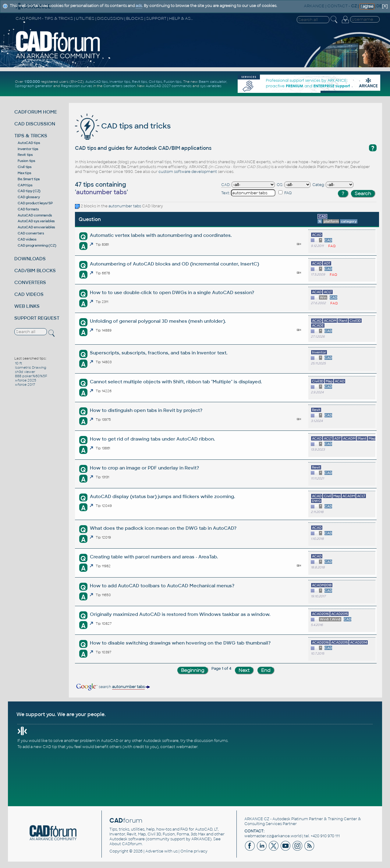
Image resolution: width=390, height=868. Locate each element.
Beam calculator (213, 82)
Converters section (119, 86)
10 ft (18, 363)
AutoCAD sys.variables (36, 221)
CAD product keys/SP (35, 203)
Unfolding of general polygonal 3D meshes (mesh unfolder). (158, 321)
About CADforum (126, 844)
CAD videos (27, 239)
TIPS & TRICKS (31, 136)
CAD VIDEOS (29, 294)
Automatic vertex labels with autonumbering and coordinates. (161, 235)
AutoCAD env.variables (36, 227)
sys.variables (211, 86)
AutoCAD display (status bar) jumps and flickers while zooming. (162, 496)
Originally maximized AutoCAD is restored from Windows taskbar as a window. (180, 614)
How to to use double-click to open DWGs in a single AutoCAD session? (172, 292)
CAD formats (28, 209)
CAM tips (25, 185)
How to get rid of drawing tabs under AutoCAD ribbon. (152, 439)
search (113, 687)
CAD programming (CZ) (37, 245)
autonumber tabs (125, 206)
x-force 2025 (26, 380)
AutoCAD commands (35, 215)
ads (139, 6)
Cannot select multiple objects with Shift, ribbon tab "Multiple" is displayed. (176, 382)
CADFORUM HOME (36, 112)
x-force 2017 (25, 385)
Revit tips (140, 82)
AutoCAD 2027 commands (169, 86)
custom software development (188, 172)
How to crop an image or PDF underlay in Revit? (144, 468)
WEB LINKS (27, 306)
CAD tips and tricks (123, 126)
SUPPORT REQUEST (37, 318)
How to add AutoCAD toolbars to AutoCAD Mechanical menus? (162, 586)
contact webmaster (179, 747)
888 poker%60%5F (31, 376)
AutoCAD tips (97, 82)
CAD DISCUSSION (35, 124)
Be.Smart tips (29, 179)
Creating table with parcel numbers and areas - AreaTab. (154, 557)
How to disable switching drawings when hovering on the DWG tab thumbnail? (180, 643)
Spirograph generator (34, 86)
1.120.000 (32, 82)
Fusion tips (173, 82)
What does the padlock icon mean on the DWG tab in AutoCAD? (163, 528)
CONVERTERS (30, 282)
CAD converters (31, 233)
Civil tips (155, 82)
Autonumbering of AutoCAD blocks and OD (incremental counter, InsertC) (174, 264)
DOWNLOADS (30, 259)
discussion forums (211, 741)
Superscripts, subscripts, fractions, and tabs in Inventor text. (159, 353)
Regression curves (77, 86)
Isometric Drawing (31, 367)
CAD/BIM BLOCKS (35, 271)
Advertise (154, 851)
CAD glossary (29, 197)
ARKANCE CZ (257, 819)
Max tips (24, 173)
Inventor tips (120, 82)
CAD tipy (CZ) (29, 191)
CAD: (226, 185)
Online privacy (194, 851)
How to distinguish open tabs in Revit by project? (146, 410)
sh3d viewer (25, 372)
